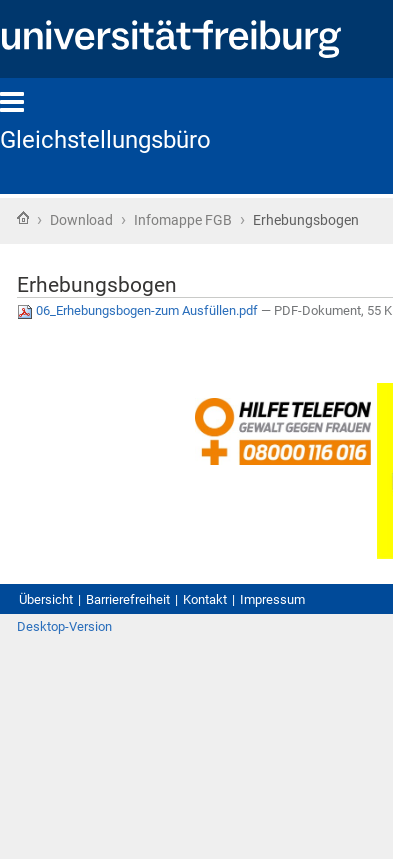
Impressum (272, 599)
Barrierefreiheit (128, 599)
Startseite (23, 218)
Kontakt (205, 599)
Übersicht (46, 599)
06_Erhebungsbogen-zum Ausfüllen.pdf (139, 310)
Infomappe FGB (183, 220)
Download (81, 220)
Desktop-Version (64, 626)
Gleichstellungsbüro (105, 140)
